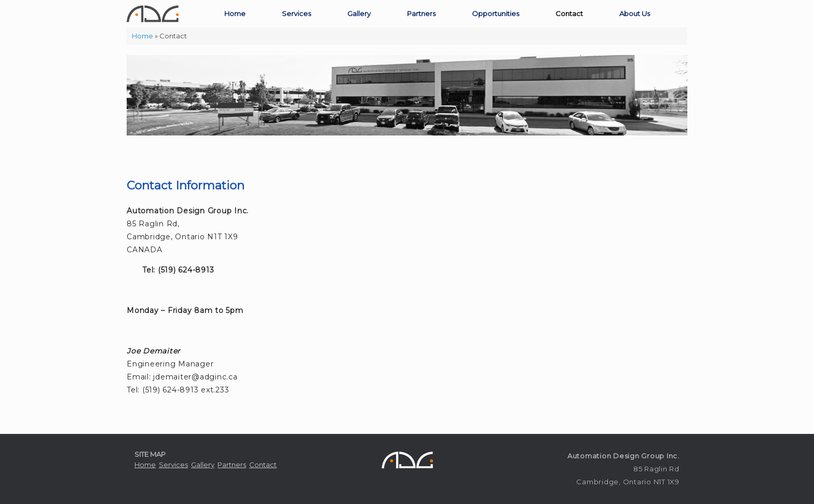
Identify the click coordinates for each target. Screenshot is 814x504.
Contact (569, 13)
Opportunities (496, 13)
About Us (635, 13)
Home (235, 13)
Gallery (359, 13)
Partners (421, 13)
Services (296, 13)
